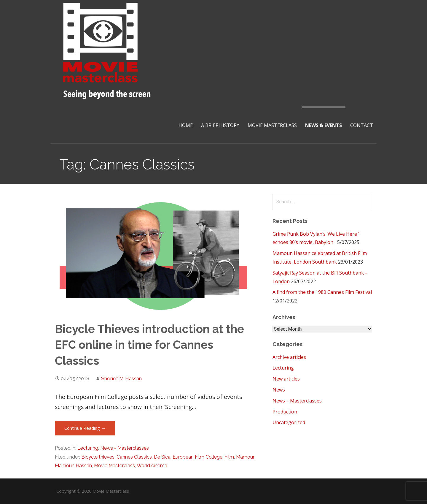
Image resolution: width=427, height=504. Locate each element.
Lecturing (88, 448)
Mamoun (246, 457)
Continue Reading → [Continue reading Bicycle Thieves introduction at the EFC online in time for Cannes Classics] (85, 428)
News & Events (324, 125)
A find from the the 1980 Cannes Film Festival (322, 292)
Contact (362, 125)
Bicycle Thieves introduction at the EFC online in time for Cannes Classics (149, 345)
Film (229, 457)
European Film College (197, 457)
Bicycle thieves (98, 457)
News (279, 390)
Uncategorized (289, 422)
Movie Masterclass (272, 125)
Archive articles (289, 357)
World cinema (152, 466)
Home (186, 125)
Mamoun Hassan (73, 466)
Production (285, 412)
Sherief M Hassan (121, 378)
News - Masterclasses (125, 448)
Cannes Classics (134, 457)
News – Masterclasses (297, 401)
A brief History (220, 125)
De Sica (162, 457)
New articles (286, 379)
